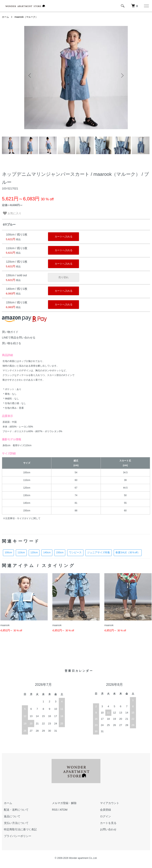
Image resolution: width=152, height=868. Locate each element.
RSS (55, 810)
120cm (34, 553)
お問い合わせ (108, 829)
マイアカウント (110, 803)
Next (122, 76)
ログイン (106, 816)
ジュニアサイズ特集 (99, 553)
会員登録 (106, 810)
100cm (8, 553)
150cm (60, 553)
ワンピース (75, 553)
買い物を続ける (12, 343)
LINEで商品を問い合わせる (19, 338)
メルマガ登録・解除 (64, 803)
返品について (12, 816)
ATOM (64, 810)
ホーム (5, 17)
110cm (21, 553)
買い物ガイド (10, 332)
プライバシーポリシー (18, 836)
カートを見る (108, 823)
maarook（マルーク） (26, 17)
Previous (30, 76)
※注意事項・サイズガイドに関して (22, 518)
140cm (47, 553)
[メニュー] (146, 6)
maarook (5, 625)
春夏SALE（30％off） (128, 553)
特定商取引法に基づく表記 (20, 829)
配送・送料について (16, 810)
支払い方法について (16, 823)
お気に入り (12, 213)
